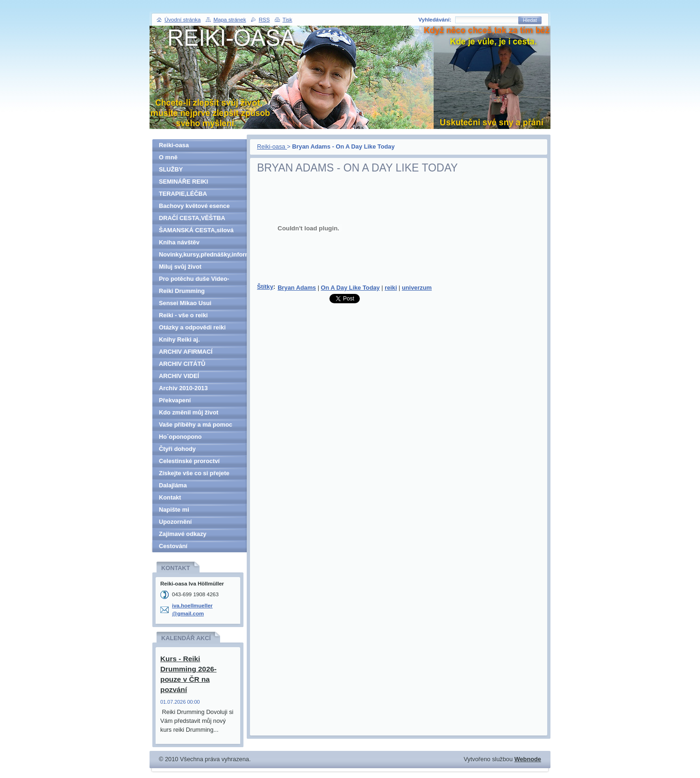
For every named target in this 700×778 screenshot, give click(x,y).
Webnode (528, 759)
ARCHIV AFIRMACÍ (186, 352)
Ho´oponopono (180, 437)
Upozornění (175, 522)
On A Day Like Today (350, 288)
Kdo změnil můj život (189, 412)
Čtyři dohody (177, 449)
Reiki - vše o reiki (183, 315)
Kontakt (170, 497)
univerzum (417, 288)
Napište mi (174, 510)
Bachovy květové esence (194, 206)
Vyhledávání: (435, 20)
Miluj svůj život (180, 267)
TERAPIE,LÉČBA (183, 194)
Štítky (265, 287)
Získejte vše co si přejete (194, 473)
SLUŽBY (171, 169)
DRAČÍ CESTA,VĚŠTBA (192, 218)
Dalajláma (173, 485)
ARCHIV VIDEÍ (179, 376)
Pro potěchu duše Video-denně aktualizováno (194, 280)
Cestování (173, 546)
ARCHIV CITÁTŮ (182, 364)
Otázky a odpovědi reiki (192, 327)
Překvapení (175, 400)
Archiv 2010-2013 (183, 388)
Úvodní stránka (182, 20)
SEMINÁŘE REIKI (183, 182)
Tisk (288, 20)
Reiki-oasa (272, 146)
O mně (168, 157)
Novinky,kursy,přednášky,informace (203, 254)
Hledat (530, 20)
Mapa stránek (230, 20)
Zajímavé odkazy (183, 534)
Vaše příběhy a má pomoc (196, 425)
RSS (264, 20)
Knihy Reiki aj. (179, 339)
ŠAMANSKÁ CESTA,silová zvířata (196, 232)
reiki (391, 288)
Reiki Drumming (182, 291)
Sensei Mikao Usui (185, 303)
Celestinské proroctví (189, 461)
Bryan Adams (297, 288)
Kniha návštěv (179, 242)
